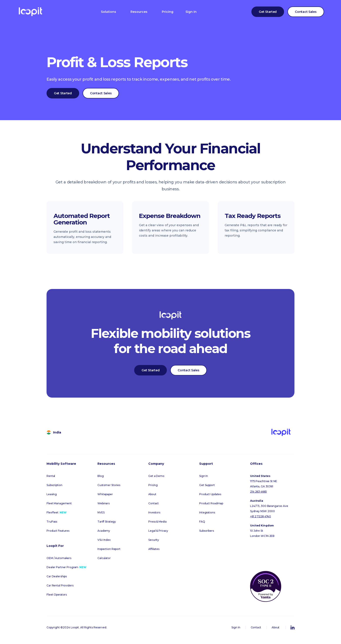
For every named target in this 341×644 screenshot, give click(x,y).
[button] (109, 12)
